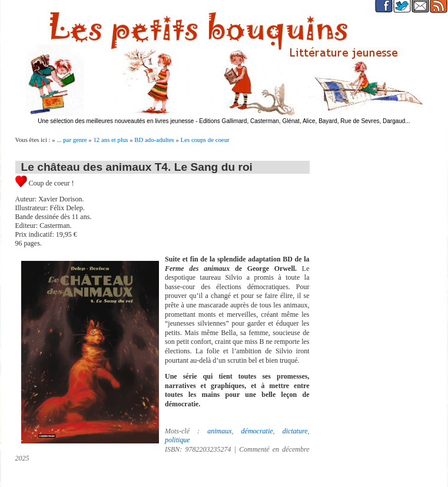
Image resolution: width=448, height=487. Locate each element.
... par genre (72, 140)
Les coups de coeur (205, 140)
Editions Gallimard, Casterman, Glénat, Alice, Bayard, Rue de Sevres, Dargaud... (305, 121)
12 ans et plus (110, 140)
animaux (219, 431)
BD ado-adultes (154, 140)
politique (177, 440)
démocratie (257, 431)
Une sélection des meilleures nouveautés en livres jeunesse (116, 121)
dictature (295, 431)
